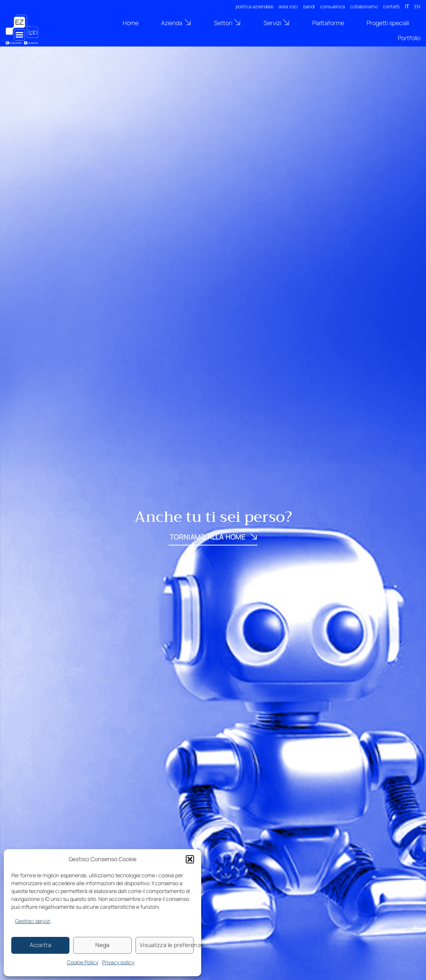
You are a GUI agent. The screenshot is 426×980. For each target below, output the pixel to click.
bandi (309, 6)
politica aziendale (254, 6)
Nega (102, 945)
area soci (288, 6)
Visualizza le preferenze (167, 945)
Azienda (176, 23)
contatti (391, 6)
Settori (227, 23)
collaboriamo (364, 6)
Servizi (277, 23)
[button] (190, 859)
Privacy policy (118, 962)
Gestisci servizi (33, 921)
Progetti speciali (388, 23)
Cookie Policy (83, 962)
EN (417, 6)
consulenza (333, 6)
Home (131, 23)
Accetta (40, 945)
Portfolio (409, 38)
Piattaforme (328, 23)
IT (407, 6)
